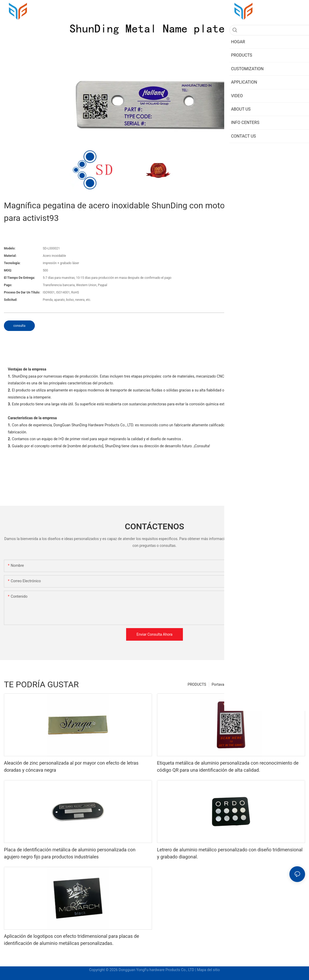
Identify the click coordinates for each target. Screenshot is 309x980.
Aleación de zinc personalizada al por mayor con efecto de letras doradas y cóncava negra (71, 766)
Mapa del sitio (209, 970)
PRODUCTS (197, 684)
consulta (19, 326)
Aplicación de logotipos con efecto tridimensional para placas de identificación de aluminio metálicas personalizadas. (71, 940)
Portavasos (221, 684)
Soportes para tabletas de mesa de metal (269, 684)
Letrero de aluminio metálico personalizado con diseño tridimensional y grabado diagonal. (230, 853)
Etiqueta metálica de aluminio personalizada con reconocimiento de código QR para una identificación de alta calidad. (228, 766)
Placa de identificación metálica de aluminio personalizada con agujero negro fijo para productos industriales (70, 853)
